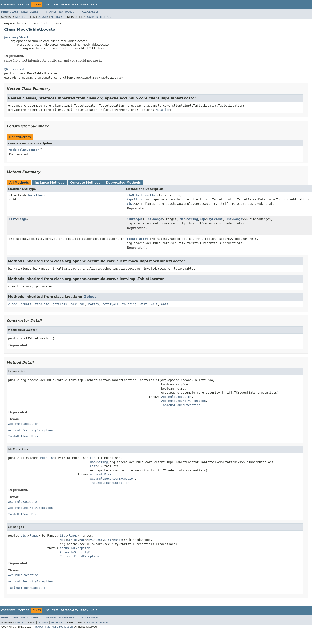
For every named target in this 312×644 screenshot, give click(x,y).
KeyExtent (215, 219)
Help (94, 5)
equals (26, 304)
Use (47, 5)
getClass (60, 304)
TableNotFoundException (181, 405)
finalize (42, 304)
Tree (55, 5)
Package (23, 5)
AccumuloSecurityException (184, 401)
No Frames (67, 12)
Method (56, 17)
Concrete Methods (85, 183)
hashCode (78, 304)
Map (129, 199)
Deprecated (69, 5)
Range (22, 219)
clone (13, 304)
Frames (52, 12)
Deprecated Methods (123, 183)
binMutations (137, 195)
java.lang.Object (16, 37)
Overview (8, 5)
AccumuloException (176, 397)
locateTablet (137, 239)
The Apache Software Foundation (52, 627)
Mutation (163, 110)
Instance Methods (49, 183)
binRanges (135, 219)
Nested (20, 17)
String (139, 199)
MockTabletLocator (24, 150)
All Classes (90, 12)
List (153, 195)
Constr (43, 17)
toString (129, 304)
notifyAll (111, 304)
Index (84, 5)
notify (94, 304)
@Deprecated (14, 69)
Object (90, 297)
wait (144, 304)
